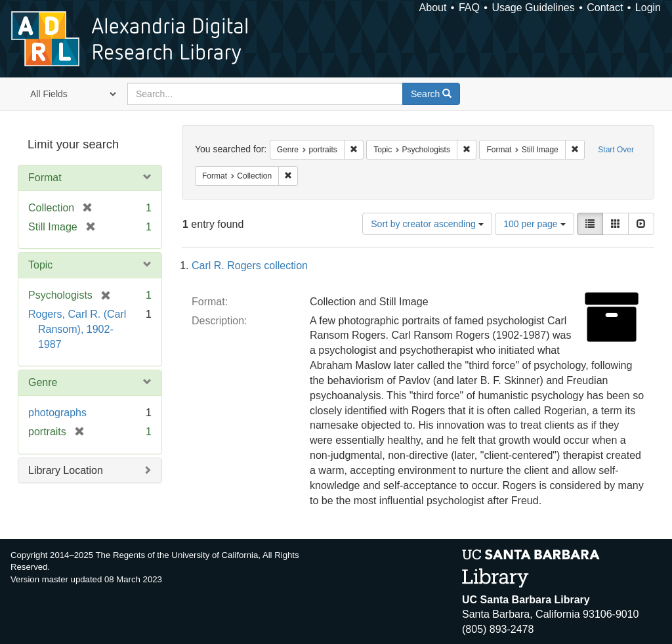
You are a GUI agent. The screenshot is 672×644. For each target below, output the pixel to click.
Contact (605, 8)
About (433, 8)
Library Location (66, 470)
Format (45, 178)
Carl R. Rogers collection (250, 266)
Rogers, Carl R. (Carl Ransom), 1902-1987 (77, 329)
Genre (43, 382)
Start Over (616, 150)
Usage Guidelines (533, 8)
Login (648, 8)
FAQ (469, 8)
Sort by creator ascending (427, 224)
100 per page (534, 224)
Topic (40, 265)
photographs (57, 413)
